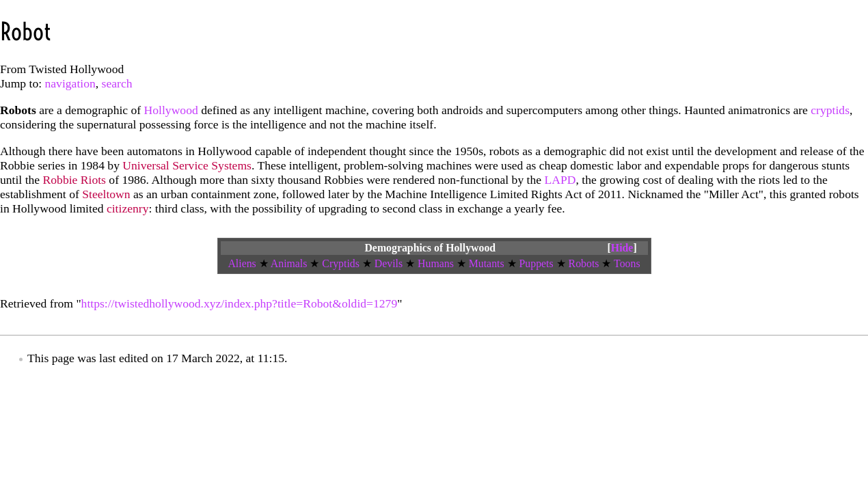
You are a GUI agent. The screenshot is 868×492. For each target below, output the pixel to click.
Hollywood (171, 110)
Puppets (537, 263)
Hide (622, 248)
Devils (389, 263)
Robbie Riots (74, 180)
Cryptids (341, 263)
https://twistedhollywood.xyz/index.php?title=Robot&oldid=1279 (240, 303)
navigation (70, 83)
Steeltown (106, 194)
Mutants (487, 263)
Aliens (242, 263)
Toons (627, 263)
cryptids (830, 110)
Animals (289, 263)
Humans (436, 263)
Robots (584, 263)
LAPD (560, 180)
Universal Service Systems (187, 165)
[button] (622, 248)
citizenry (128, 208)
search (117, 83)
